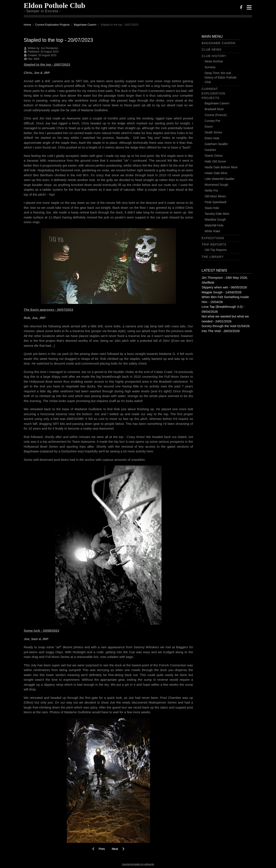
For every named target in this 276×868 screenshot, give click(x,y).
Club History (214, 56)
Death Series (213, 132)
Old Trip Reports (216, 250)
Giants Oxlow (214, 156)
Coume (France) (216, 115)
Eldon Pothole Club (54, 5)
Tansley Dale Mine (217, 214)
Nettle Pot (211, 190)
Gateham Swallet (216, 144)
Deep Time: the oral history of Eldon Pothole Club (221, 77)
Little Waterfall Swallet (219, 179)
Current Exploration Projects (213, 93)
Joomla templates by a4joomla (138, 864)
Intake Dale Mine (216, 173)
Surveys (210, 67)
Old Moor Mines (215, 196)
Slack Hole (212, 208)
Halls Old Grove (215, 161)
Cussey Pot (212, 121)
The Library (213, 257)
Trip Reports (214, 244)
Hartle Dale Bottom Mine (221, 167)
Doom (209, 127)
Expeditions (213, 238)
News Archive (214, 61)
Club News (212, 50)
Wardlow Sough (215, 220)
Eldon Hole (212, 138)
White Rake (212, 231)
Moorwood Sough (216, 185)
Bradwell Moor (214, 109)
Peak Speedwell (215, 202)
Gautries (210, 150)
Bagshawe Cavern (219, 43)
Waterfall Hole (214, 225)
